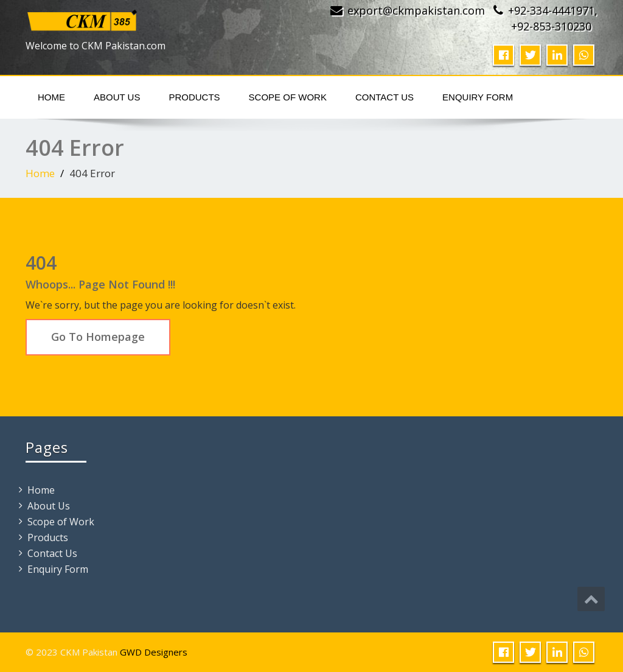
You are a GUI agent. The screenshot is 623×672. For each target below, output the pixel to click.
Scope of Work (288, 97)
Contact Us (385, 97)
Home (51, 97)
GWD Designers (154, 652)
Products (194, 97)
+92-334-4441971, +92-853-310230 (553, 18)
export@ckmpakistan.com (416, 10)
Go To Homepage (98, 337)
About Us (117, 97)
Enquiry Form (478, 97)
